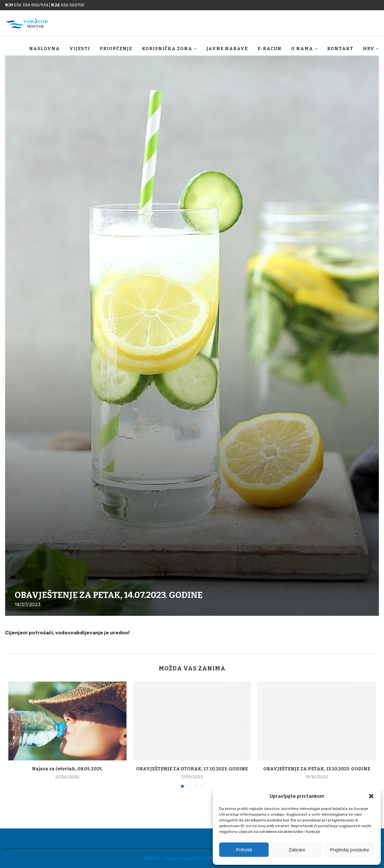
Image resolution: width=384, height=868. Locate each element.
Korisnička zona (167, 49)
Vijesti (80, 49)
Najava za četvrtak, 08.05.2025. (68, 769)
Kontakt (340, 49)
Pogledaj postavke (350, 850)
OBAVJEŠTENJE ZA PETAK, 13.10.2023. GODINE (317, 769)
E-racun (269, 49)
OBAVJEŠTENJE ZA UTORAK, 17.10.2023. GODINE (192, 769)
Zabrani (297, 850)
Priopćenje (116, 49)
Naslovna (44, 49)
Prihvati (244, 850)
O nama (302, 49)
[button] (371, 796)
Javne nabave (227, 49)
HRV (369, 49)
